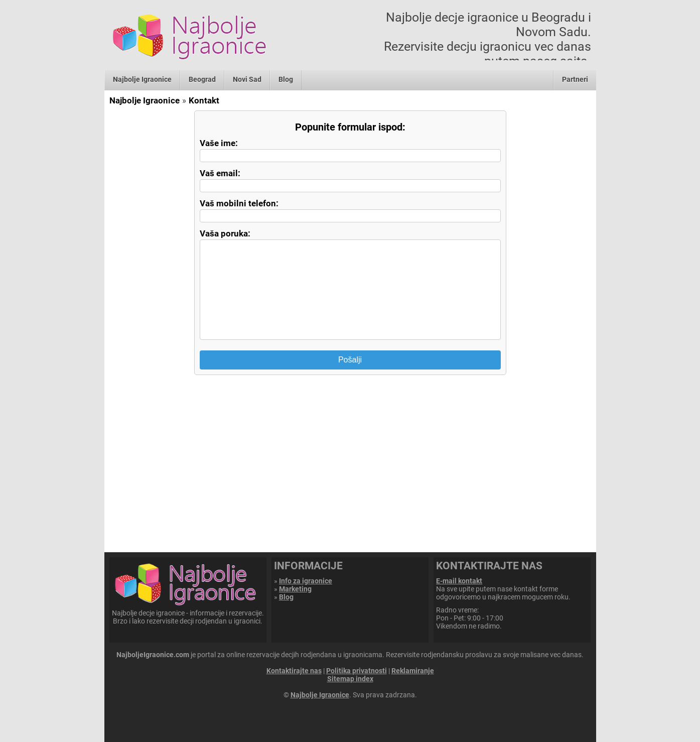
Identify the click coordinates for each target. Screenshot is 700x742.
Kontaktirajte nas (294, 671)
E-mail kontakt (459, 581)
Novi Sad (247, 79)
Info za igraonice (306, 581)
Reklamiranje (413, 671)
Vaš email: (220, 173)
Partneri (575, 79)
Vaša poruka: (225, 233)
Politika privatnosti (357, 671)
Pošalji (350, 360)
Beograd (202, 79)
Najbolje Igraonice (142, 79)
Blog (286, 79)
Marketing (295, 589)
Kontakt (204, 100)
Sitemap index (350, 679)
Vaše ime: (219, 143)
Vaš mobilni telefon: (239, 203)
